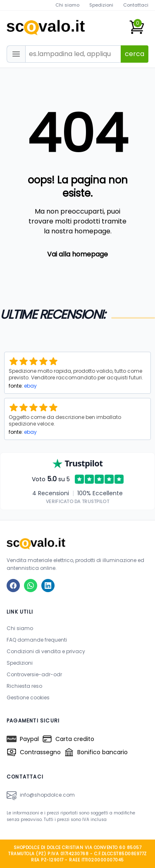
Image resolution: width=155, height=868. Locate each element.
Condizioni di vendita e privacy (46, 651)
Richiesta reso (24, 686)
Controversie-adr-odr (34, 674)
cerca (135, 54)
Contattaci (136, 5)
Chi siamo (67, 5)
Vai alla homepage (77, 254)
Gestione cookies (28, 697)
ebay (30, 386)
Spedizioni (101, 5)
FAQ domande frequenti (37, 640)
